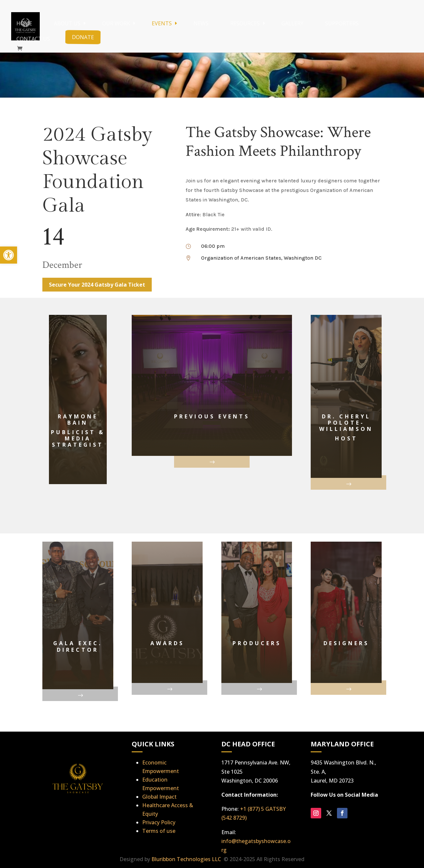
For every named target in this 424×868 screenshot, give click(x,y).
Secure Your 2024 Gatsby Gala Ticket (97, 285)
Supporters (342, 23)
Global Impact (159, 797)
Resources (245, 23)
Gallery (292, 23)
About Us (67, 23)
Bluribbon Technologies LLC (187, 859)
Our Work (116, 23)
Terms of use (159, 831)
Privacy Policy (159, 822)
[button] (9, 255)
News (201, 23)
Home (24, 23)
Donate (83, 37)
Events (162, 23)
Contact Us (33, 39)
